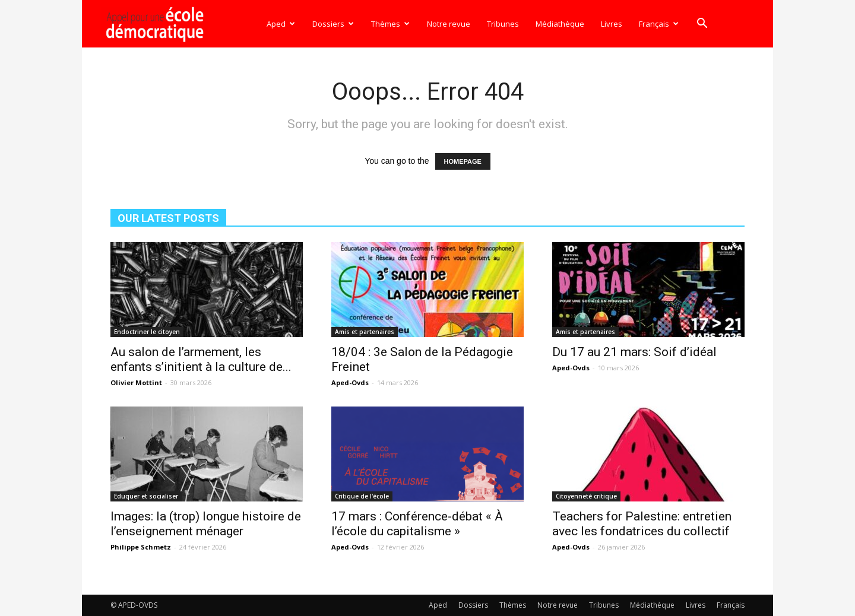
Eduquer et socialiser (146, 496)
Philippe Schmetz (141, 547)
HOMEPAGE (463, 161)
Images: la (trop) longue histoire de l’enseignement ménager (206, 524)
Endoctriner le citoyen (147, 332)
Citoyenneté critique (586, 496)
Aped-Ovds (350, 382)
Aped (281, 24)
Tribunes (503, 24)
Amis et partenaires (365, 332)
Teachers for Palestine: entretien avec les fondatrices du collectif (642, 524)
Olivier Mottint (136, 382)
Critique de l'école (362, 496)
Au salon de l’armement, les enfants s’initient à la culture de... (201, 359)
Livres (612, 24)
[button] (702, 25)
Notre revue (449, 24)
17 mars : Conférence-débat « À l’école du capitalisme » (417, 524)
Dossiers (333, 24)
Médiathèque (560, 24)
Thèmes (390, 24)
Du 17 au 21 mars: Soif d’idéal (634, 352)
